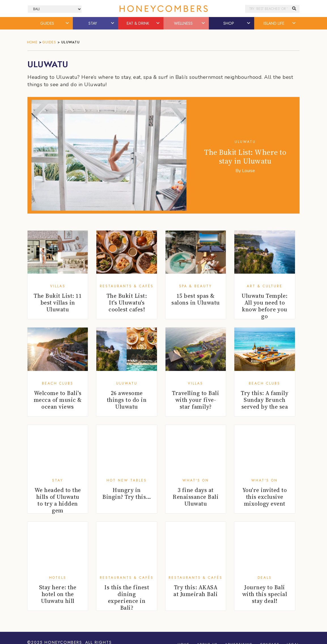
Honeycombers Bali (163, 9)
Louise (249, 171)
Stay (58, 480)
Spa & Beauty (196, 286)
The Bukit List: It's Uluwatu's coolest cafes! (127, 303)
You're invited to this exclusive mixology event (265, 497)
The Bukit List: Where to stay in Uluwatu (245, 157)
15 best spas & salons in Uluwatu (196, 299)
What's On (196, 480)
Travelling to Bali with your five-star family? (196, 400)
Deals (265, 578)
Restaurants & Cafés (127, 286)
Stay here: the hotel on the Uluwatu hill (58, 594)
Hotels (58, 578)
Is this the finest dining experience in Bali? (127, 597)
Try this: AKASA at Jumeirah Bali (196, 591)
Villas (58, 286)
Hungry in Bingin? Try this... (127, 493)
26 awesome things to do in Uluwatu (127, 400)
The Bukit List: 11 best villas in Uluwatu (58, 303)
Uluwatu (245, 142)
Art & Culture (265, 286)
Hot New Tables (127, 480)
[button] (68, 23)
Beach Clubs (58, 383)
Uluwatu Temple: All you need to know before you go (265, 306)
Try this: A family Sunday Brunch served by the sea (265, 400)
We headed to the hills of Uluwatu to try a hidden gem (58, 500)
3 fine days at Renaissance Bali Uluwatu (196, 497)
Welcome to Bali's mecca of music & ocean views (58, 400)
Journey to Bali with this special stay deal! (265, 594)
